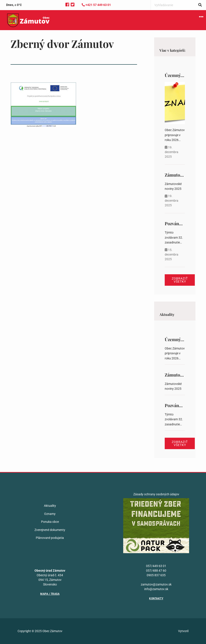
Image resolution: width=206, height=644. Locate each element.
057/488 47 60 (156, 571)
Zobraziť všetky (180, 280)
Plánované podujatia (50, 538)
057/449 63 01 (156, 566)
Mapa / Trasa (50, 594)
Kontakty (156, 598)
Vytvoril (183, 631)
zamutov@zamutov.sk (156, 584)
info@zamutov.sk (156, 589)
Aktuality (50, 506)
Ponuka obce (50, 522)
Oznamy (50, 514)
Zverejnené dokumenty (50, 530)
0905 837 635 (156, 575)
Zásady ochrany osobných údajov (156, 494)
